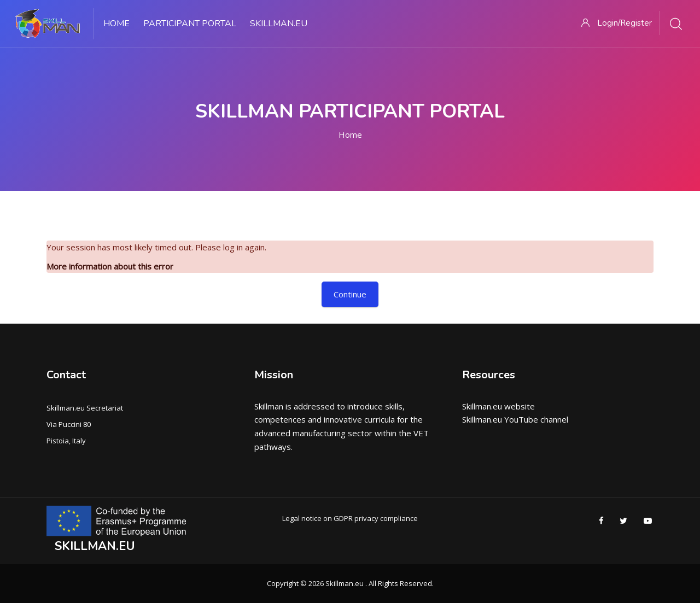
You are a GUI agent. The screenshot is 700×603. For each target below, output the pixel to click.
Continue (350, 294)
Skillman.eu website (498, 406)
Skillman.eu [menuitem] (279, 24)
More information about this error (110, 266)
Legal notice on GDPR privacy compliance (350, 518)
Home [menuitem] (116, 24)
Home (350, 134)
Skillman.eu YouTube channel (515, 419)
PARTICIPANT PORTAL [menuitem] (190, 24)
